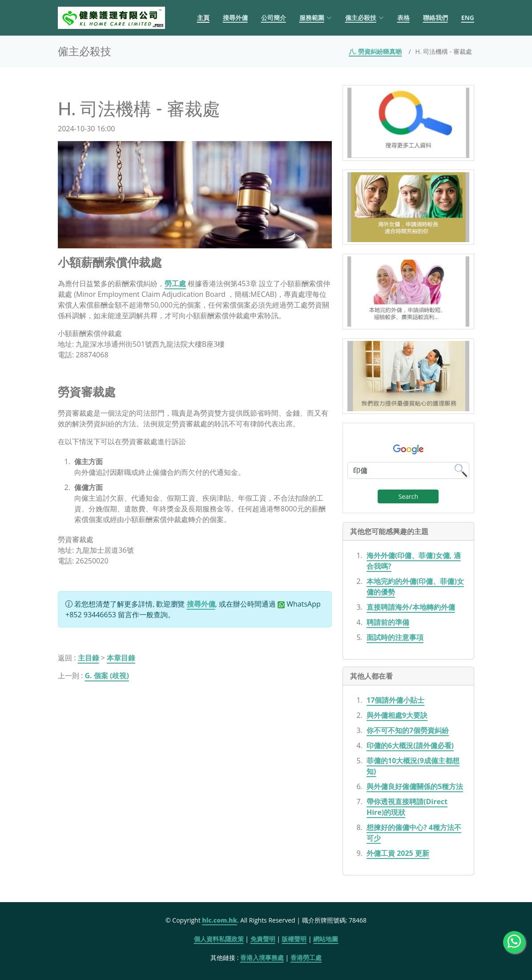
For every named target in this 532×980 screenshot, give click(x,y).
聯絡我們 (435, 18)
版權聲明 (294, 939)
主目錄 (89, 658)
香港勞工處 (306, 958)
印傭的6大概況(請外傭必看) (410, 745)
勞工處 (175, 283)
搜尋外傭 (235, 18)
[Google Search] (408, 470)
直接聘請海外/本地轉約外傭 (411, 607)
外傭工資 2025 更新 (398, 853)
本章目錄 (121, 658)
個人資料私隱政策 (219, 939)
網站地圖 (326, 939)
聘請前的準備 (388, 622)
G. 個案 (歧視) (107, 676)
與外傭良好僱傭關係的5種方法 (415, 786)
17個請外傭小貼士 (395, 700)
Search (408, 496)
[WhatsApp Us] (514, 942)
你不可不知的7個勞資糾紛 (408, 730)
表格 (403, 18)
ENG (468, 18)
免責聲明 (263, 939)
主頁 (203, 18)
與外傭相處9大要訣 (397, 715)
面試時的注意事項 (395, 637)
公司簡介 (274, 18)
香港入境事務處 (262, 958)
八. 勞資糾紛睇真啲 (375, 51)
